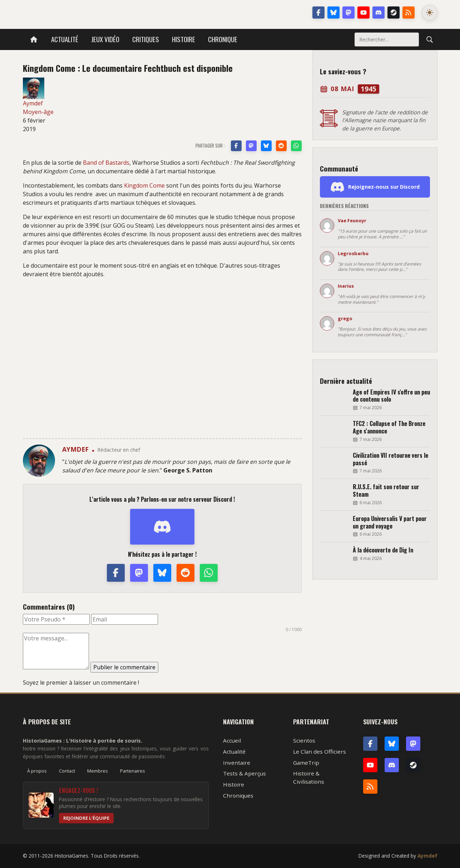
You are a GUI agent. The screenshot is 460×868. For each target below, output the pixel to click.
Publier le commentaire (124, 667)
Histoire (184, 39)
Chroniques (238, 795)
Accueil (232, 740)
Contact (67, 771)
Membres (98, 771)
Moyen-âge (38, 112)
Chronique (223, 39)
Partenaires (133, 771)
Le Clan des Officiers (320, 752)
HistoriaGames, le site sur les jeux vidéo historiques (80, 13)
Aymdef (427, 856)
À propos (37, 771)
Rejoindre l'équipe (86, 818)
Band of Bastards (106, 163)
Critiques (146, 39)
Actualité (65, 39)
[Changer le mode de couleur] (430, 13)
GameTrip (306, 763)
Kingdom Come (144, 185)
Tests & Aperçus (244, 773)
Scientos (304, 740)
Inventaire (237, 763)
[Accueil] (34, 39)
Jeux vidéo (105, 39)
